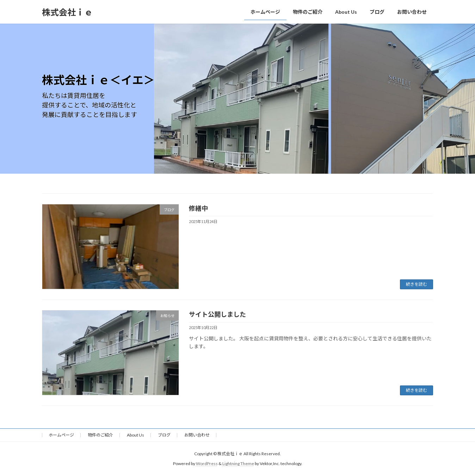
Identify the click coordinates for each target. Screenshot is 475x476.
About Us (135, 435)
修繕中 (198, 208)
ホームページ (61, 435)
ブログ (164, 435)
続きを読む (417, 284)
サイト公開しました (217, 314)
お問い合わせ (197, 435)
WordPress (207, 463)
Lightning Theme (238, 463)
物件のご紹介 (100, 435)
